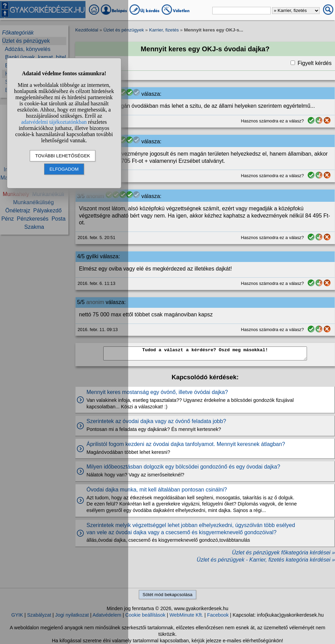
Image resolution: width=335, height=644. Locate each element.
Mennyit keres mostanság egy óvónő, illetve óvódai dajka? (157, 392)
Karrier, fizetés (164, 30)
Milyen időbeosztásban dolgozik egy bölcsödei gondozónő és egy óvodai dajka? (183, 467)
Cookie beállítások (145, 615)
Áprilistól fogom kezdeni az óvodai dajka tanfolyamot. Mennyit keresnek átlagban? (186, 444)
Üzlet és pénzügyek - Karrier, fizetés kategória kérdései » (266, 560)
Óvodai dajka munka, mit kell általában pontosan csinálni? (157, 490)
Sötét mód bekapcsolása (167, 595)
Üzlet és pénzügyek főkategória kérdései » (283, 553)
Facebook (218, 615)
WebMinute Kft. (186, 615)
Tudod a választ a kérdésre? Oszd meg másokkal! (205, 353)
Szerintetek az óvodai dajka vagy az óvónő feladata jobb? (156, 421)
